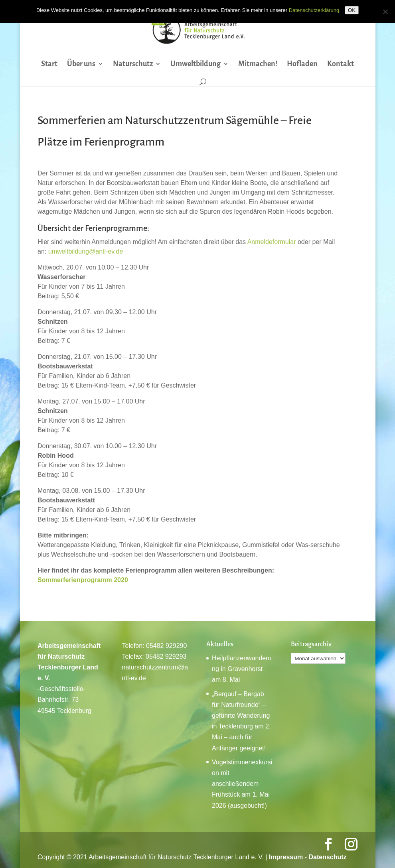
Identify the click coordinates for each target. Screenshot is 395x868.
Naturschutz (133, 64)
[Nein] (385, 12)
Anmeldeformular (272, 242)
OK (352, 10)
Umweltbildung (196, 64)
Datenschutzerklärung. (315, 10)
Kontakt (341, 64)
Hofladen (302, 64)
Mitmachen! (258, 64)
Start (49, 64)
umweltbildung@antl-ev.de (86, 251)
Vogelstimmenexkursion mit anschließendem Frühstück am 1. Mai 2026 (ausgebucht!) (242, 784)
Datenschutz (327, 857)
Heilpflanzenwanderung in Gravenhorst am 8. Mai (242, 669)
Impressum (286, 857)
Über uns (81, 64)
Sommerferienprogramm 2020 (83, 580)
